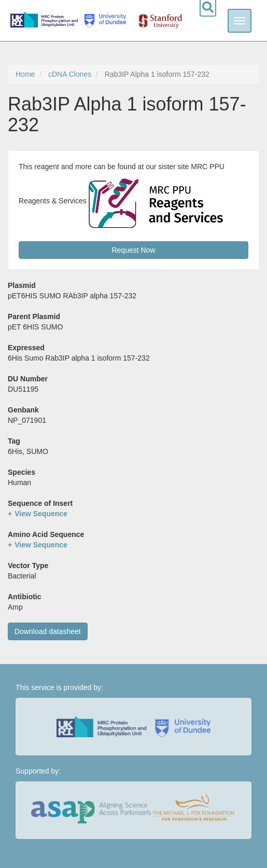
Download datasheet (48, 631)
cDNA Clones (70, 74)
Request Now (133, 250)
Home (25, 74)
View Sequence (41, 514)
